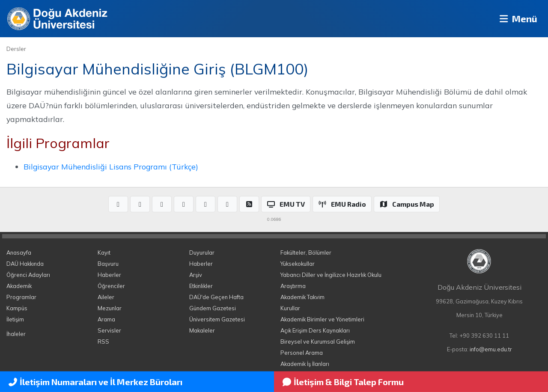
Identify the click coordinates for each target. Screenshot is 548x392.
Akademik (19, 286)
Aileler (106, 297)
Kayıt (104, 252)
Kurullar (290, 308)
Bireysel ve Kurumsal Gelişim (318, 342)
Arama (106, 319)
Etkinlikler (201, 286)
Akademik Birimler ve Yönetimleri (322, 319)
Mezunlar (110, 308)
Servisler (109, 330)
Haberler (109, 275)
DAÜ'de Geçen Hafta (216, 297)
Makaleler (202, 330)
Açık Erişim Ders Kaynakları (315, 330)
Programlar (21, 297)
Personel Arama (302, 353)
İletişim (15, 319)
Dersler (16, 49)
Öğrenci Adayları (28, 275)
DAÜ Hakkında (25, 264)
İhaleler (16, 334)
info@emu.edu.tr (491, 349)
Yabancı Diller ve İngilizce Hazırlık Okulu (331, 275)
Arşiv (196, 275)
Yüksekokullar (298, 264)
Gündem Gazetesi (213, 308)
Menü (516, 19)
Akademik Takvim (302, 297)
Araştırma (293, 286)
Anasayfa (19, 252)
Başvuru (108, 264)
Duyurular (202, 252)
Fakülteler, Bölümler (306, 252)
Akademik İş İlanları (305, 364)
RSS (103, 342)
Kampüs (17, 308)
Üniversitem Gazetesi (217, 319)
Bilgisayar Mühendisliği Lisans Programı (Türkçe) (111, 166)
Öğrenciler (111, 286)
